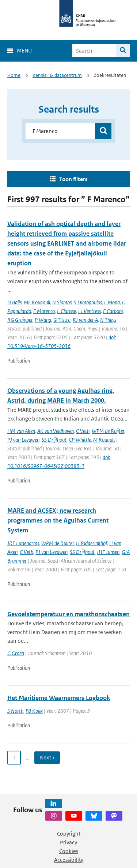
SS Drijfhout (54, 440)
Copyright (69, 834)
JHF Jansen (108, 552)
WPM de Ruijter (108, 431)
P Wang (43, 320)
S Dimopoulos (88, 302)
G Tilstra (62, 320)
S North (15, 711)
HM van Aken (21, 431)
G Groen (16, 653)
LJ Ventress (90, 311)
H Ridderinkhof (92, 543)
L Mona (112, 302)
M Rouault (104, 440)
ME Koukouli (37, 302)
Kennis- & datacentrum (57, 75)
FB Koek (34, 711)
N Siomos (62, 302)
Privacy (68, 842)
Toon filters (73, 179)
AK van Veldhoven (56, 431)
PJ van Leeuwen (23, 440)
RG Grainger (20, 320)
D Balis (14, 302)
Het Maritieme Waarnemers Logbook (59, 698)
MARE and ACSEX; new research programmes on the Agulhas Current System (58, 520)
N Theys (108, 320)
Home (14, 75)
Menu (24, 50)
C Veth (83, 431)
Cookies (69, 851)
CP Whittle (80, 440)
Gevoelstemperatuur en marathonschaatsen (68, 614)
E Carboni (113, 311)
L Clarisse (66, 311)
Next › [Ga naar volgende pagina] (47, 757)
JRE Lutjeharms (23, 543)
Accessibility (69, 860)
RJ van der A (85, 320)
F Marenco (44, 311)
